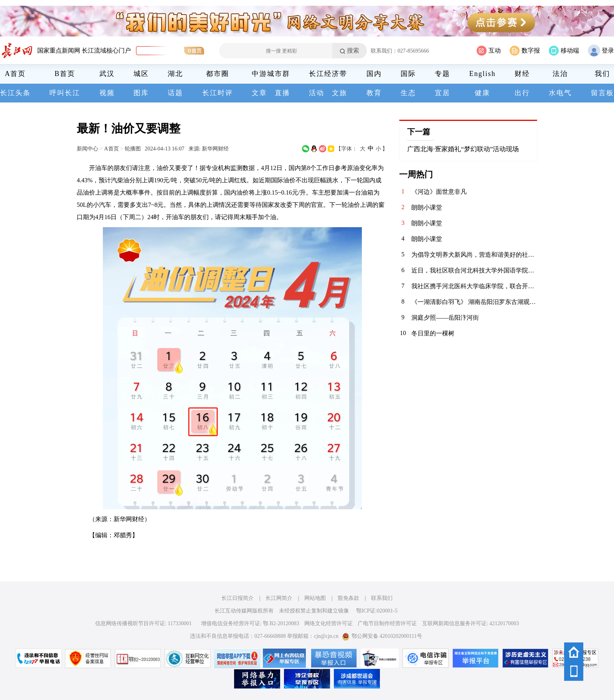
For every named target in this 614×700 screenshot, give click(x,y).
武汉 (107, 74)
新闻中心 (87, 149)
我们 (602, 74)
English (483, 74)
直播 (282, 93)
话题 (175, 93)
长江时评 (218, 93)
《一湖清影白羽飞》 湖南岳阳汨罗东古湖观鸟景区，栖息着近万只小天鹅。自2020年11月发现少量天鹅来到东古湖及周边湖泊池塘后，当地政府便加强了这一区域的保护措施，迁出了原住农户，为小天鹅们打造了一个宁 (474, 302)
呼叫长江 (65, 93)
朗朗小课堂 (427, 207)
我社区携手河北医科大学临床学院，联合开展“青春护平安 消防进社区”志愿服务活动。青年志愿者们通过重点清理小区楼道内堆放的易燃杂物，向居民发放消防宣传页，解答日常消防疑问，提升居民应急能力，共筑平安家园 (474, 286)
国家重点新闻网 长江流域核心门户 (84, 50)
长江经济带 (328, 74)
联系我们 (382, 598)
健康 (482, 93)
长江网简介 (279, 598)
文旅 (340, 93)
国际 (408, 74)
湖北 (175, 74)
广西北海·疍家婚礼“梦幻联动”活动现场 (463, 149)
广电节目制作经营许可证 (387, 623)
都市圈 (218, 74)
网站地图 (315, 598)
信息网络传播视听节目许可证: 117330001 (144, 623)
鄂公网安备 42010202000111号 (382, 636)
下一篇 (419, 132)
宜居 (442, 93)
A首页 (16, 74)
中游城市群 (271, 74)
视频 (107, 93)
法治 (560, 74)
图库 (141, 93)
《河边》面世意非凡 (439, 192)
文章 (259, 93)
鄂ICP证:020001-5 (377, 611)
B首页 (65, 74)
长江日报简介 (238, 598)
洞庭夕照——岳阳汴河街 (445, 318)
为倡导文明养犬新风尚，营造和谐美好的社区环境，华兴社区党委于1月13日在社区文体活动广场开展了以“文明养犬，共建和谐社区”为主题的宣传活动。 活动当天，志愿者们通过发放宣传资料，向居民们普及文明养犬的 (474, 255)
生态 (408, 93)
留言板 (602, 93)
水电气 (560, 93)
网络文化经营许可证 (328, 623)
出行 (522, 93)
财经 (522, 74)
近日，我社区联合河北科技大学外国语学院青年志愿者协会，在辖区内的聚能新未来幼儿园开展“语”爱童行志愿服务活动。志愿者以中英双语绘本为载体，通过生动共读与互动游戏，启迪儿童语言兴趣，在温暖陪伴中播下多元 (474, 270)
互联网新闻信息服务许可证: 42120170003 (470, 623)
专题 (442, 74)
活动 (317, 93)
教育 (374, 93)
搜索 (353, 50)
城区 (141, 74)
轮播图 (133, 149)
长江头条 (15, 93)
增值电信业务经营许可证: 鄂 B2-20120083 (250, 623)
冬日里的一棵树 (433, 333)
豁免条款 (348, 598)
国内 (374, 74)
